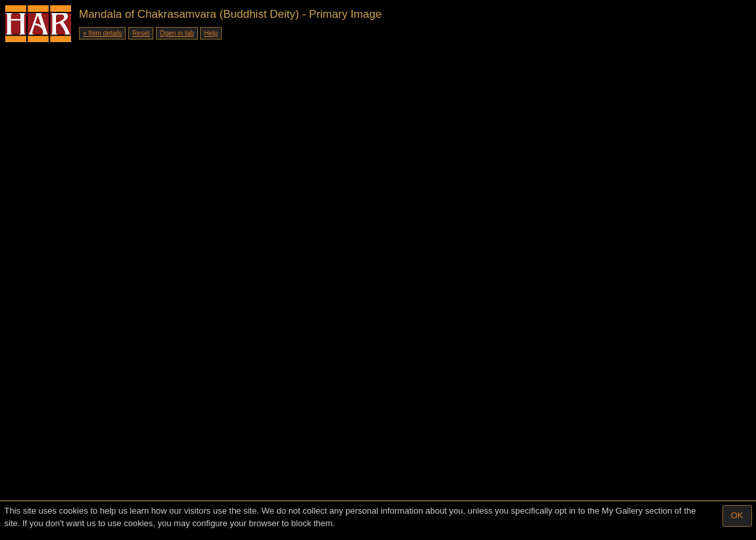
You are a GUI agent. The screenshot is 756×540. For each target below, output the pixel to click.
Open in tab (177, 33)
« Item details (102, 33)
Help (211, 33)
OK (737, 515)
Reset (141, 33)
